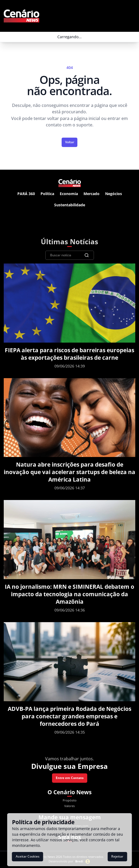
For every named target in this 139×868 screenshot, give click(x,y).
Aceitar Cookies (28, 856)
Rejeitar (117, 856)
